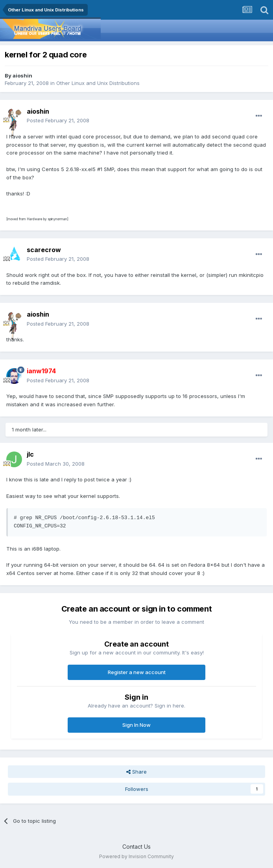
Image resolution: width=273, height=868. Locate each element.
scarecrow (44, 250)
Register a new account (137, 672)
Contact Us (136, 847)
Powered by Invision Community (136, 856)
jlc (30, 454)
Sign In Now (136, 725)
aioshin (22, 76)
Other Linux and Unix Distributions (98, 83)
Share (136, 772)
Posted (58, 120)
